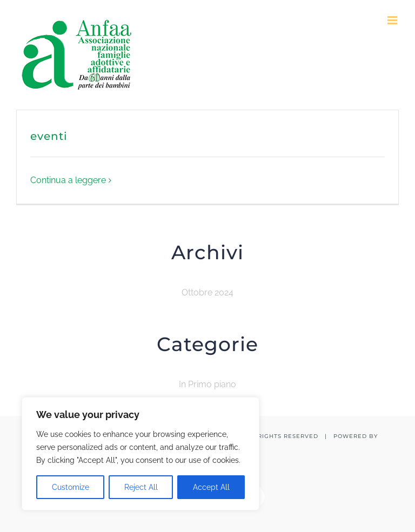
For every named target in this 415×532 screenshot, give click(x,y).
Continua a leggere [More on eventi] (68, 180)
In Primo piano (207, 384)
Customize (71, 487)
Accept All (211, 487)
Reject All (141, 487)
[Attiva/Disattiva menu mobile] (393, 20)
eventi (49, 136)
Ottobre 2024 (207, 292)
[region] (140, 454)
